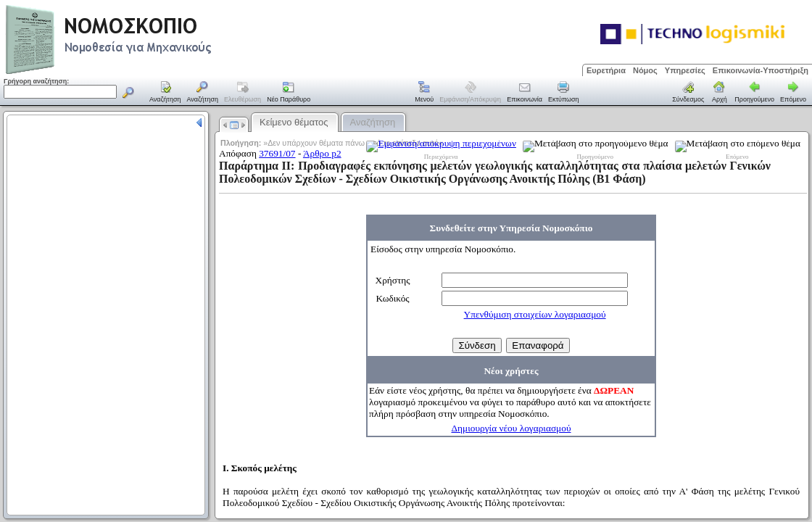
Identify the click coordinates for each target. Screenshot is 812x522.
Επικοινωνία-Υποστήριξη (761, 70)
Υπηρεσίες (685, 70)
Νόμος (645, 70)
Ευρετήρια (606, 70)
